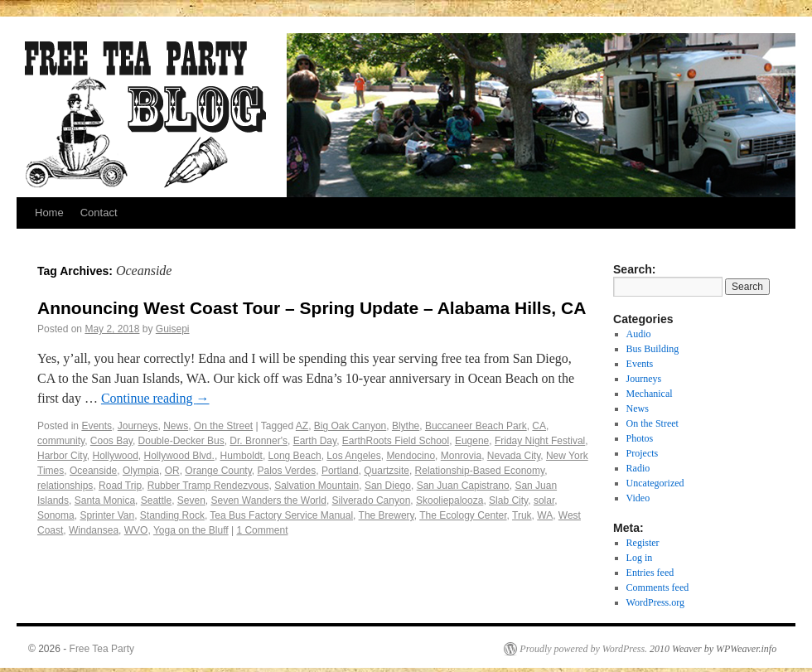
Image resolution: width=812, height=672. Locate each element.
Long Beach (295, 456)
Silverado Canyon (372, 500)
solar (544, 500)
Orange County (218, 471)
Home (49, 213)
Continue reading (155, 398)
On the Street (223, 426)
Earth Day (315, 441)
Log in (640, 558)
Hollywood (115, 456)
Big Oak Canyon (350, 426)
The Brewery (387, 515)
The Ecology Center (463, 515)
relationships (65, 486)
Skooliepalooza (450, 500)
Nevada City (514, 456)
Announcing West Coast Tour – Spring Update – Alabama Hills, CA (312, 308)
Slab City (508, 500)
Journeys (138, 426)
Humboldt (242, 456)
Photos (640, 438)
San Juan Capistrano (463, 486)
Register (643, 543)
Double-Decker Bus (181, 441)
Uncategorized (655, 483)
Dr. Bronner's (259, 441)
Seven (191, 500)
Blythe (406, 426)
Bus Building (653, 349)
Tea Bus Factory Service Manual (281, 515)
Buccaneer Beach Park (476, 426)
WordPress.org (655, 602)
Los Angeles (353, 456)
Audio (639, 334)
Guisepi (173, 329)
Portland (340, 471)
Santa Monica (105, 500)
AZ (302, 426)
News (176, 426)
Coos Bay (111, 441)
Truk (522, 515)
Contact (99, 213)
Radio (638, 468)
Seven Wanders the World (269, 500)
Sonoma (56, 515)
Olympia (141, 471)
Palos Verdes (286, 471)
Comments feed (658, 587)
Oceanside (93, 471)
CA (539, 426)
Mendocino (411, 456)
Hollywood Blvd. (179, 456)
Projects (643, 453)
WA (545, 515)
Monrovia (461, 456)
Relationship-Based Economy (480, 471)
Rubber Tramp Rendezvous (208, 486)
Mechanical (650, 394)
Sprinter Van (107, 515)
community (61, 441)
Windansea (94, 530)
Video (638, 498)
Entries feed (650, 573)
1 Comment (262, 530)
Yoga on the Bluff (191, 530)
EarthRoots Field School (396, 441)
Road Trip (120, 486)
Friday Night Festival (540, 441)
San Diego (388, 486)
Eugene (472, 441)
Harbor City (62, 456)
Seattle (156, 500)
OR (172, 471)
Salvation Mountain (317, 486)
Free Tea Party (102, 649)
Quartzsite (387, 471)
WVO (136, 530)
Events (97, 426)
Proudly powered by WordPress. (583, 649)
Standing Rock (172, 515)
